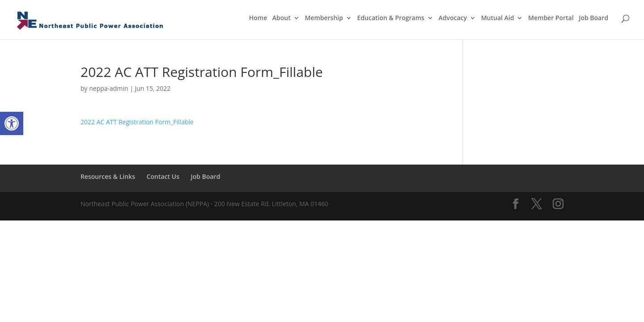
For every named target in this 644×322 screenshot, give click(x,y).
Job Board (593, 18)
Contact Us (163, 176)
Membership (324, 18)
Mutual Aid (498, 18)
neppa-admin (108, 88)
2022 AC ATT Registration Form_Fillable (137, 122)
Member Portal (551, 18)
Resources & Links (108, 176)
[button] (12, 123)
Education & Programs (391, 18)
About (282, 18)
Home (258, 18)
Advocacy (453, 18)
